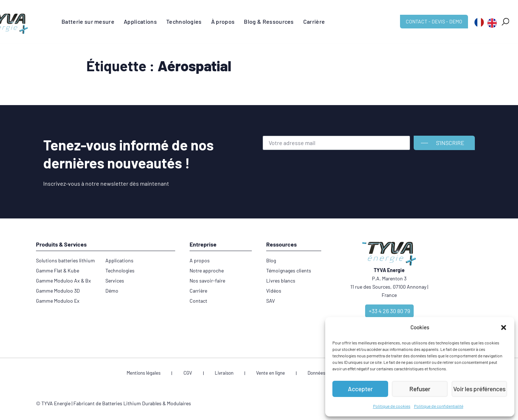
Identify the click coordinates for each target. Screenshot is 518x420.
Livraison (228, 374)
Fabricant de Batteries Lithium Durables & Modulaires (132, 405)
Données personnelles (316, 374)
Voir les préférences (479, 389)
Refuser (420, 389)
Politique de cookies (392, 406)
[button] (504, 328)
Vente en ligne (265, 374)
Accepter (360, 389)
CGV (201, 374)
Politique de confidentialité (439, 406)
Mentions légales (166, 374)
